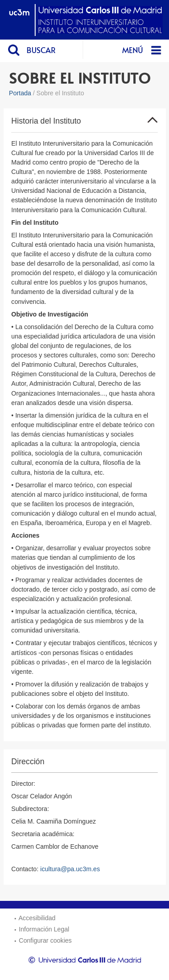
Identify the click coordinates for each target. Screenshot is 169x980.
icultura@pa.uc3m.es (70, 869)
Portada (20, 93)
